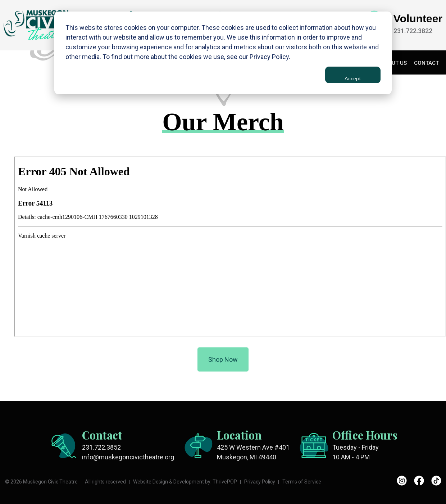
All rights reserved (105, 482)
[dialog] (223, 53)
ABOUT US (394, 63)
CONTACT (426, 63)
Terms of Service (302, 482)
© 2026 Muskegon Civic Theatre (41, 482)
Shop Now (223, 360)
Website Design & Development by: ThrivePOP (185, 482)
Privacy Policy (260, 482)
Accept (353, 78)
